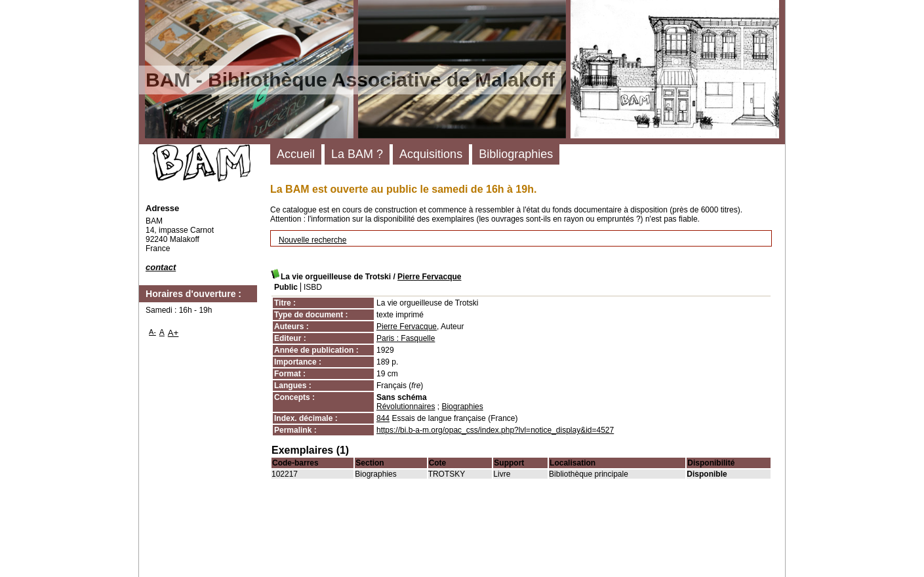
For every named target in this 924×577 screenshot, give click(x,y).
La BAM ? (357, 154)
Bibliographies (516, 154)
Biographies (462, 407)
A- (152, 332)
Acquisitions (431, 154)
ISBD (313, 287)
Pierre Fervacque (429, 277)
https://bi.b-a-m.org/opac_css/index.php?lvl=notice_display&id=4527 (495, 430)
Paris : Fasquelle (406, 338)
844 (383, 418)
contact (161, 267)
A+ (173, 333)
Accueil (296, 154)
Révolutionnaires (406, 407)
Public (286, 287)
